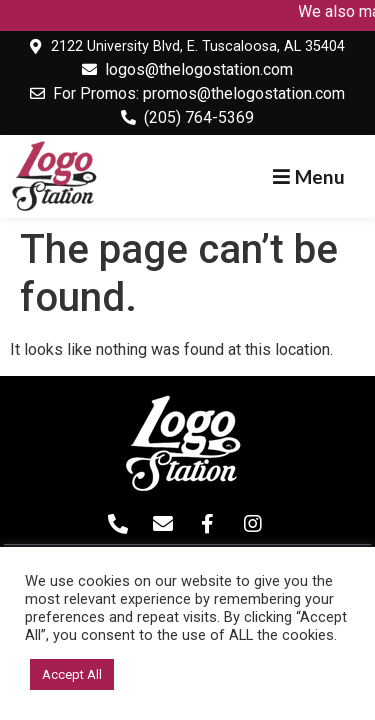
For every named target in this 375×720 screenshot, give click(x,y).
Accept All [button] (72, 674)
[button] (309, 176)
